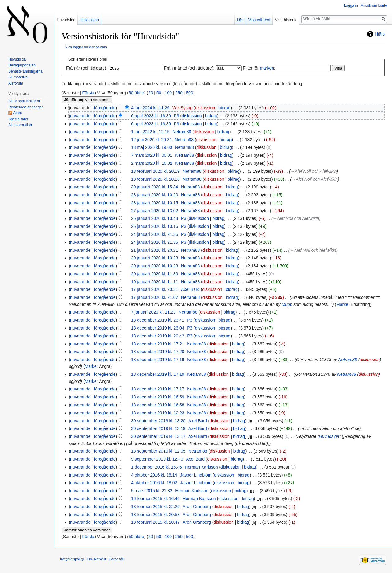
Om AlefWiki (97, 559)
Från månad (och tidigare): (189, 68)
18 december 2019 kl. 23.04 (158, 328)
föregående (105, 108)
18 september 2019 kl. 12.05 (158, 451)
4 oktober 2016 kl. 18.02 (154, 483)
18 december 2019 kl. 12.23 (158, 413)
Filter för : (259, 68)
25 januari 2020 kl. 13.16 (155, 226)
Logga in (351, 6)
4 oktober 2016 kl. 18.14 (154, 475)
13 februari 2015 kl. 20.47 (155, 522)
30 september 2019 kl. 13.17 (158, 436)
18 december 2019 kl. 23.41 (158, 320)
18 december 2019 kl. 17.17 (158, 389)
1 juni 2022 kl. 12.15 (150, 132)
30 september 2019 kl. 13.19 (158, 428)
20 (151, 93)
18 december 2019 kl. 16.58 (158, 405)
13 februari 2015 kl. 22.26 (155, 507)
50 (159, 93)
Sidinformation (20, 125)
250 (179, 93)
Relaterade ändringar (26, 107)
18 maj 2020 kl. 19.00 (152, 147)
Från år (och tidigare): (87, 68)
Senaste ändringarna (25, 71)
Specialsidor (18, 119)
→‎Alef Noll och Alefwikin (313, 171)
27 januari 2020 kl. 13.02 (155, 211)
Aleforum (16, 83)
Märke (342, 304)
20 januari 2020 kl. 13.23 (155, 258)
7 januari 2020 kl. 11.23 (153, 312)
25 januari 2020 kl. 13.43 (155, 218)
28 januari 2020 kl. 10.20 (155, 195)
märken (267, 68)
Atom (17, 113)
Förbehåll (117, 559)
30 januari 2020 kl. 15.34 (155, 187)
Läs (240, 20)
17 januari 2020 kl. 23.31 (155, 289)
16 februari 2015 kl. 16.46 (155, 499)
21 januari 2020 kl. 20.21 (155, 250)
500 (189, 93)
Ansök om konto (374, 6)
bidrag (225, 108)
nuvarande (80, 116)
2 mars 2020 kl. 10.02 (152, 163)
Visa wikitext (259, 20)
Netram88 (347, 360)
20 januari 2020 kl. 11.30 (155, 274)
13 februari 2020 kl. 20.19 (155, 171)
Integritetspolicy (72, 559)
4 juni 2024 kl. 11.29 (150, 108)
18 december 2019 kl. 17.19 (158, 360)
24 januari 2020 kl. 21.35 (155, 242)
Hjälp (380, 34)
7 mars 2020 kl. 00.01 (152, 155)
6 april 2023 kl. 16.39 (151, 116)
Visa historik (286, 20)
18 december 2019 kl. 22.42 (158, 336)
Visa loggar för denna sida (86, 47)
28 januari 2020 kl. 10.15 (155, 203)
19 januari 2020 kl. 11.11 (155, 282)
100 (168, 93)
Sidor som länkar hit (24, 101)
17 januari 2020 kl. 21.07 (155, 297)
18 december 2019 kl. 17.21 (158, 344)
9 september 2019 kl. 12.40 (157, 459)
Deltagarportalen (22, 65)
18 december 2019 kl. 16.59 (158, 397)
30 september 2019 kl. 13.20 (158, 421)
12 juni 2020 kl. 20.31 (151, 140)
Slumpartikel (18, 77)
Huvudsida (329, 436)
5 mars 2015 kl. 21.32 (152, 491)
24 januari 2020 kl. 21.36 (155, 234)
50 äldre (136, 93)
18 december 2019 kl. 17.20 (158, 352)
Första (88, 93)
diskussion (205, 108)
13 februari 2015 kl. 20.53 (155, 515)
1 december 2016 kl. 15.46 (156, 467)
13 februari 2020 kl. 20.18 (155, 179)
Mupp (287, 304)
